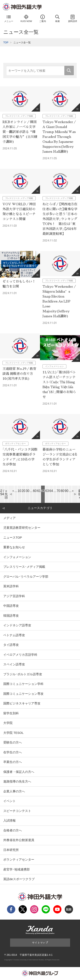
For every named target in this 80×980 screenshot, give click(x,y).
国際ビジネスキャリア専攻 (22, 703)
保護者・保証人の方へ (19, 772)
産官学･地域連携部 (16, 869)
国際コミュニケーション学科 (23, 684)
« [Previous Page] (13, 491)
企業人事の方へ (14, 791)
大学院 (8, 723)
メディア (9, 518)
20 (24, 491)
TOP (6, 43)
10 (19, 491)
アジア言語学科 (14, 596)
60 (35, 491)
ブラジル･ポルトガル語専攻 (23, 674)
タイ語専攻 (11, 645)
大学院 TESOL (13, 733)
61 (39, 491)
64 (51, 491)
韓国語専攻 (11, 616)
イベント (9, 801)
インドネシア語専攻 (17, 625)
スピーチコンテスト (17, 811)
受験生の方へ (13, 742)
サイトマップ (40, 942)
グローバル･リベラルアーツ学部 (26, 577)
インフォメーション (17, 557)
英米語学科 (11, 586)
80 (62, 491)
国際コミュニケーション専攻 (23, 694)
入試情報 (9, 820)
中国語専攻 (11, 606)
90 (67, 491)
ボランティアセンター (19, 859)
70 (58, 491)
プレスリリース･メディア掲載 (24, 567)
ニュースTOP (13, 537)
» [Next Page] (73, 491)
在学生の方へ (13, 752)
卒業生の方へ (13, 762)
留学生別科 (11, 713)
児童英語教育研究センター (22, 528)
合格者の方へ (13, 830)
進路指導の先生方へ (17, 781)
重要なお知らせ (14, 547)
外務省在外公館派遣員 (19, 840)
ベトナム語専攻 (14, 635)
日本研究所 (11, 850)
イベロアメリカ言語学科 (20, 655)
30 (28, 491)
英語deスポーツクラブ (19, 879)
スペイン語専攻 (14, 664)
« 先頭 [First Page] (6, 494)
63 (47, 491)
